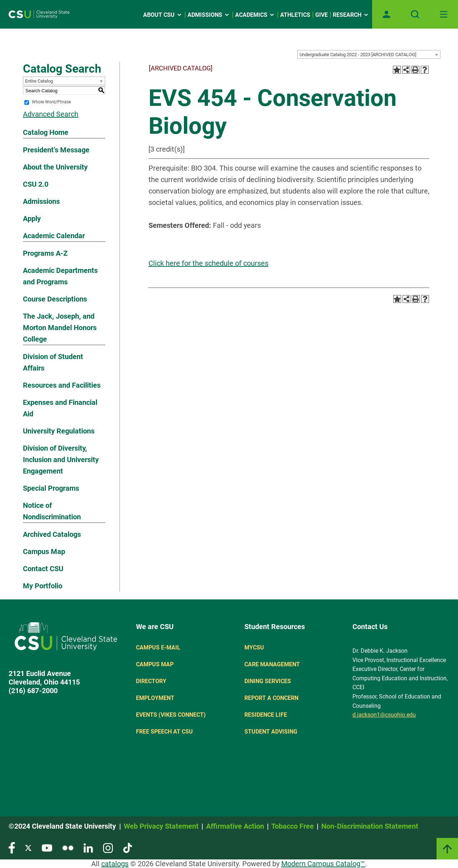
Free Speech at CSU (164, 732)
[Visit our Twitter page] (28, 847)
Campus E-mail (158, 648)
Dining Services (268, 681)
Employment (155, 698)
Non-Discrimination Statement (370, 826)
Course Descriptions (55, 299)
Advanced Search (51, 114)
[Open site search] (415, 14)
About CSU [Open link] (163, 15)
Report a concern (271, 698)
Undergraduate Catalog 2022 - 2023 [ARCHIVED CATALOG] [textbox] (358, 55)
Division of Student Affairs (53, 362)
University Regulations (59, 431)
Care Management (272, 664)
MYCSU (254, 648)
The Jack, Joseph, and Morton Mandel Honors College (60, 328)
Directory (151, 681)
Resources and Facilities (62, 385)
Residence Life (266, 715)
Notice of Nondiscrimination (52, 511)
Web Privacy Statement (161, 826)
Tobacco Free (293, 826)
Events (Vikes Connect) (171, 715)
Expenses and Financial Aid (60, 408)
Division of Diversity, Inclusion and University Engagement (61, 460)
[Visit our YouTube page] (47, 847)
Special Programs (51, 488)
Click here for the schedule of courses (208, 263)
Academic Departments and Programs (60, 276)
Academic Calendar (54, 236)
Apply (32, 219)
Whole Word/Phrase (51, 102)
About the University (55, 167)
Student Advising (271, 732)
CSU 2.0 (36, 184)
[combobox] (369, 54)
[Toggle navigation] (444, 14)
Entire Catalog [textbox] (39, 81)
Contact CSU (43, 569)
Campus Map (44, 551)
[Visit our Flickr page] (68, 847)
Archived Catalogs (52, 534)
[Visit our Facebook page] (12, 847)
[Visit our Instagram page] (108, 847)
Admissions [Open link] (209, 15)
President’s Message (56, 150)
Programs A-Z (45, 253)
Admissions (41, 201)
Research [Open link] (351, 15)
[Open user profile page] (386, 14)
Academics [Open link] (255, 15)
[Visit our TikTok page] (128, 847)
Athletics (295, 15)
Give (321, 15)
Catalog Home (46, 132)
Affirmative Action (235, 826)
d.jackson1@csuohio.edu (384, 715)
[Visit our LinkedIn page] (88, 847)
